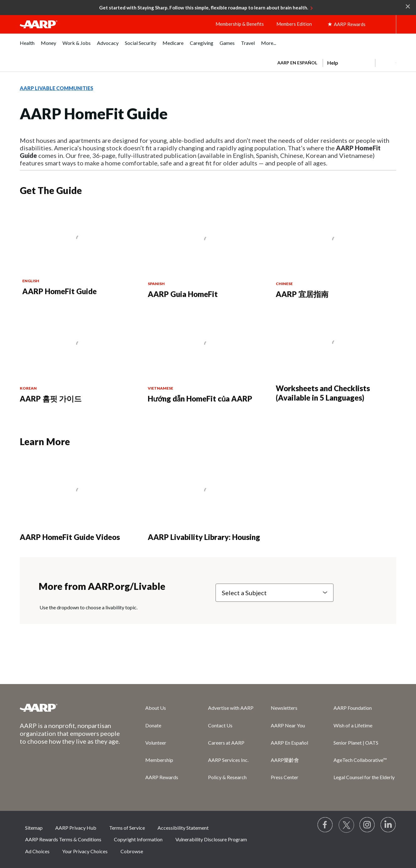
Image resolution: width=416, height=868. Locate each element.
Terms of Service (127, 828)
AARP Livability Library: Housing (204, 537)
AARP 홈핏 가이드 (51, 399)
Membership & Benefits (240, 24)
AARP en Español (297, 63)
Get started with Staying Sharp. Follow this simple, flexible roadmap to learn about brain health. (204, 8)
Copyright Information (138, 839)
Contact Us (220, 725)
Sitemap (34, 828)
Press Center (285, 777)
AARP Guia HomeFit (183, 294)
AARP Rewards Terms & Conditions (63, 839)
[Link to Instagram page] (367, 825)
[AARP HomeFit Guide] (80, 252)
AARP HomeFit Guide (59, 291)
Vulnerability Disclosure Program (211, 839)
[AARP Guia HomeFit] (208, 253)
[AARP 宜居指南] (336, 253)
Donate (153, 725)
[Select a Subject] (275, 593)
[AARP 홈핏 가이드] (80, 358)
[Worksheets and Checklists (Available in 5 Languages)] (336, 357)
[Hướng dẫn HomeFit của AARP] (208, 358)
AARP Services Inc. (228, 760)
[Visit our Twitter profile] (346, 825)
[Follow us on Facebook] (325, 825)
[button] (386, 63)
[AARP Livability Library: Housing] (208, 500)
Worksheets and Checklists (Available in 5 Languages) (323, 393)
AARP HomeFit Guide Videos (70, 537)
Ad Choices (37, 851)
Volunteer (156, 743)
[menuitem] (27, 46)
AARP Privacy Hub (76, 828)
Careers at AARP (226, 743)
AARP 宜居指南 (302, 294)
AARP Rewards (162, 777)
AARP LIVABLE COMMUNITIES (56, 88)
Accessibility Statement (183, 828)
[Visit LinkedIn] (388, 825)
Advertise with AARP (231, 708)
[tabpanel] (334, 62)
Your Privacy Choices (85, 851)
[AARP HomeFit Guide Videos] (80, 500)
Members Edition (294, 24)
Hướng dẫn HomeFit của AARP (200, 399)
